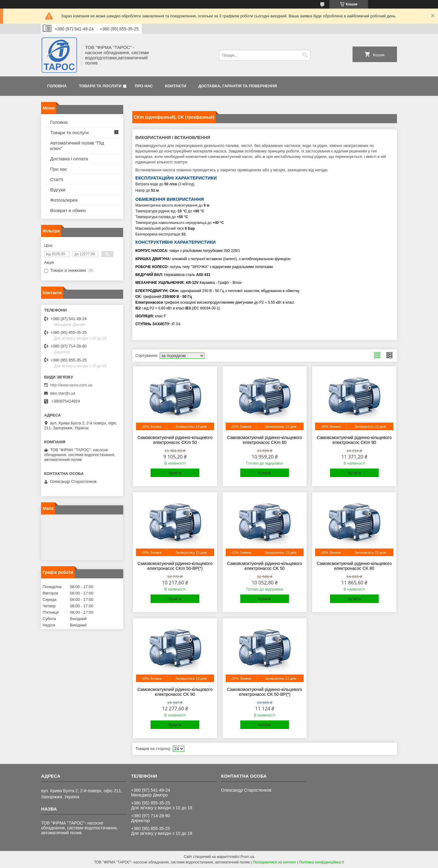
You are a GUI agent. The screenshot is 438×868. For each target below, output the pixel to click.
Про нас (144, 86)
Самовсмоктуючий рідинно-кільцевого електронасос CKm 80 (265, 440)
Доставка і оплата (69, 159)
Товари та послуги (100, 86)
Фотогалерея (64, 200)
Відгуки (58, 190)
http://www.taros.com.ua (71, 385)
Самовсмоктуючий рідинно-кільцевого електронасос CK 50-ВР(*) (265, 692)
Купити (175, 473)
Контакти (176, 86)
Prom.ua (247, 857)
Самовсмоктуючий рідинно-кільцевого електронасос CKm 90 (354, 440)
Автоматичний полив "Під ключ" (77, 146)
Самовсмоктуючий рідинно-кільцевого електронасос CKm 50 (175, 440)
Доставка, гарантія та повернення (238, 86)
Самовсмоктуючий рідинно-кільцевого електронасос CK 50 (265, 566)
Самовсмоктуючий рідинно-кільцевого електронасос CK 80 (354, 566)
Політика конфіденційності (322, 862)
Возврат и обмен (68, 210)
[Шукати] (305, 55)
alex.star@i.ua (63, 393)
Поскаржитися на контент (274, 862)
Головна (57, 86)
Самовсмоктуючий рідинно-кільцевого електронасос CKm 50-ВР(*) (175, 566)
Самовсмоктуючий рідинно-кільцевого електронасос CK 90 (175, 692)
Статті (57, 179)
